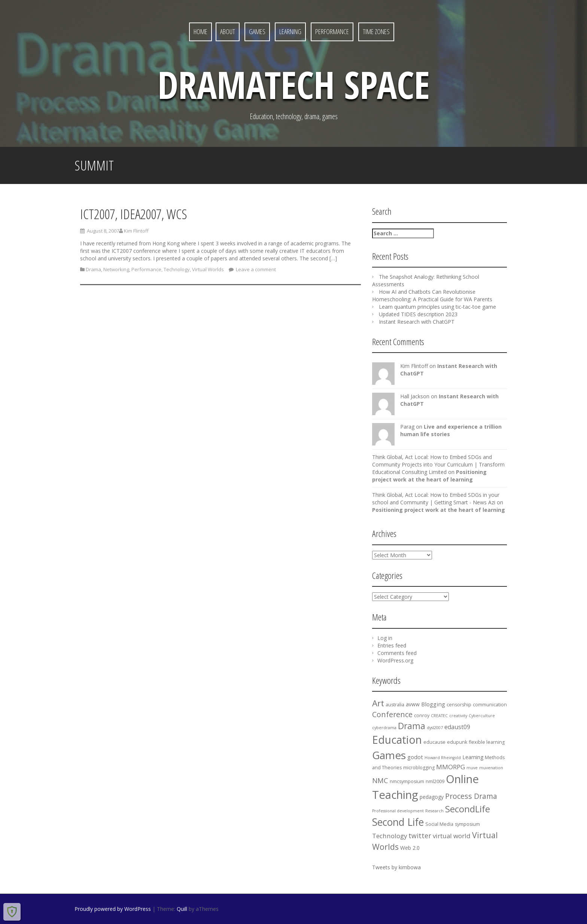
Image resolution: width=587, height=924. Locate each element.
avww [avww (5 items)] (413, 704)
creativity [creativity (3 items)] (458, 716)
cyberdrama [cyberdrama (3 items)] (384, 728)
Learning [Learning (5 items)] (473, 757)
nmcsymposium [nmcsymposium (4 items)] (407, 781)
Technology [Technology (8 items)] (390, 836)
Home (200, 31)
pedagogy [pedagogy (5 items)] (432, 797)
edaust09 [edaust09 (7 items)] (457, 727)
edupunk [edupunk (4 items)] (457, 742)
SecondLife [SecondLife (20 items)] (468, 809)
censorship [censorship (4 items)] (459, 705)
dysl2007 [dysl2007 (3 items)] (435, 728)
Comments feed (397, 653)
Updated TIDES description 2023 (418, 314)
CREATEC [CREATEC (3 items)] (439, 716)
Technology (177, 271)
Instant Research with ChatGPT (417, 322)
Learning (290, 31)
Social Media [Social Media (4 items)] (439, 824)
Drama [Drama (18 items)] (412, 726)
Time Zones (376, 31)
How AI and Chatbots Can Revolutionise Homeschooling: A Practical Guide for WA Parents (432, 295)
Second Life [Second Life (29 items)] (398, 822)
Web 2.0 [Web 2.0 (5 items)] (410, 848)
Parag (407, 427)
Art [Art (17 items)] (378, 703)
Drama (93, 271)
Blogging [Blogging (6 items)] (433, 704)
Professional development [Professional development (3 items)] (398, 811)
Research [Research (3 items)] (434, 811)
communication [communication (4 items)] (490, 705)
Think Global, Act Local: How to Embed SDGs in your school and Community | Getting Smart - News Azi (436, 499)
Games (257, 31)
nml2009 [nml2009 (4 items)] (435, 781)
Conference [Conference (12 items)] (392, 714)
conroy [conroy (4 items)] (422, 715)
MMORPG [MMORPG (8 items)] (451, 767)
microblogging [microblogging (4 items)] (419, 768)
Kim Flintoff (136, 233)
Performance (332, 31)
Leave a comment (255, 271)
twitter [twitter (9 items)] (420, 836)
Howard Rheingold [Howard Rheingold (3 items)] (443, 758)
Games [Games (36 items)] (389, 755)
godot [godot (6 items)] (415, 757)
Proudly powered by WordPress (113, 909)
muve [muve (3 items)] (472, 768)
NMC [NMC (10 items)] (380, 780)
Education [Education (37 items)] (397, 740)
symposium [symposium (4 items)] (467, 824)
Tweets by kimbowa (396, 867)
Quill (182, 909)
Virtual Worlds (208, 271)
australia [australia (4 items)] (395, 705)
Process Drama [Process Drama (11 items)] (471, 796)
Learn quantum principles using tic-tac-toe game (437, 307)
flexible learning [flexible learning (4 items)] (487, 742)
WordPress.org (395, 660)
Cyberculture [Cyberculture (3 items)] (482, 716)
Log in (385, 638)
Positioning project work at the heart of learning (429, 476)
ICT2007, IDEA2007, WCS (134, 216)
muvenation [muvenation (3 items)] (491, 768)
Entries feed (392, 645)
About (228, 31)
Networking (116, 271)
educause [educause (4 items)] (434, 742)
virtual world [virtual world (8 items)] (452, 836)
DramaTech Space (294, 84)
